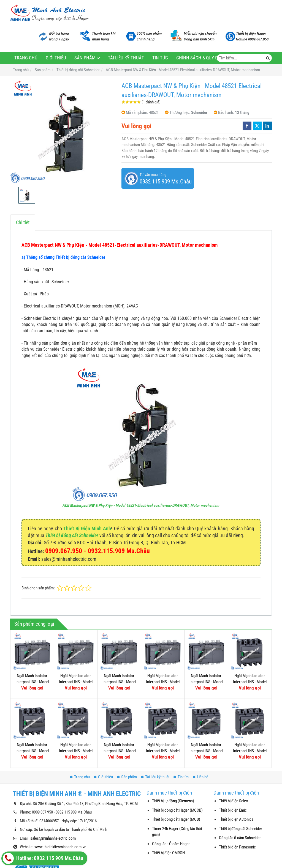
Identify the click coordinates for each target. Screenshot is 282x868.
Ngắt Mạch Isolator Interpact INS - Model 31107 (163, 751)
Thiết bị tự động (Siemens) (173, 801)
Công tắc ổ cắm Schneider (240, 838)
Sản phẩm (85, 58)
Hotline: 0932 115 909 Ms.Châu (43, 858)
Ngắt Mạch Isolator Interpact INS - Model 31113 (32, 751)
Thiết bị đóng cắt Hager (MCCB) (177, 810)
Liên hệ (200, 777)
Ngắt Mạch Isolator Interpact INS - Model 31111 (76, 751)
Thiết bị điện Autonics (236, 819)
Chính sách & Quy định (201, 58)
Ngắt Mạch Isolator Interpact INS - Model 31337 (32, 682)
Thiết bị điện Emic (233, 810)
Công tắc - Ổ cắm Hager (171, 844)
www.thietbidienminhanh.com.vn (60, 847)
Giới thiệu (56, 58)
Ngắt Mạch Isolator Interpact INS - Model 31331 (163, 682)
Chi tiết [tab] (23, 222)
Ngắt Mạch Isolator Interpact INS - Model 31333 (119, 682)
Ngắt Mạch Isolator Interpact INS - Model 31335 (76, 682)
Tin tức (160, 58)
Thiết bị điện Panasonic (237, 847)
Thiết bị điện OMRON (168, 853)
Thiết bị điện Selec (233, 801)
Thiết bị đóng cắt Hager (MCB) (176, 819)
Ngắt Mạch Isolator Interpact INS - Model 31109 (119, 751)
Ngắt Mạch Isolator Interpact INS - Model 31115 (250, 682)
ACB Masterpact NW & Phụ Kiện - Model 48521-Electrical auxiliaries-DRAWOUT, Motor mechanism (141, 506)
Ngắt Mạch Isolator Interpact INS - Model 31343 (206, 682)
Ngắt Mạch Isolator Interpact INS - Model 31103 (206, 751)
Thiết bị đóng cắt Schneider (72, 535)
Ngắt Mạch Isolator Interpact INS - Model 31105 (250, 751)
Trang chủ (26, 58)
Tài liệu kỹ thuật (126, 58)
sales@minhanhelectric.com (53, 838)
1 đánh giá (151, 102)
